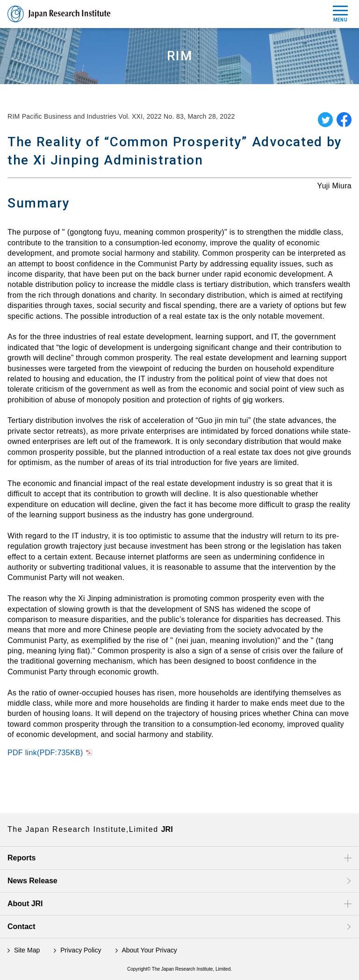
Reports (22, 858)
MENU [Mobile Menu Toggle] (340, 14)
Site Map (27, 950)
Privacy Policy (81, 950)
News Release (32, 881)
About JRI (25, 904)
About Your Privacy (149, 950)
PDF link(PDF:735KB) (45, 753)
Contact (22, 926)
